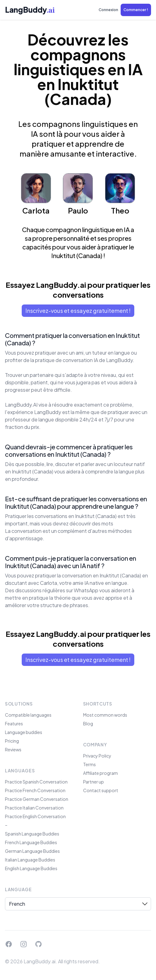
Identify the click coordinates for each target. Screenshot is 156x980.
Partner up (94, 782)
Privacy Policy (97, 756)
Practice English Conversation (35, 816)
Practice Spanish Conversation (36, 782)
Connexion (108, 10)
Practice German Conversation (37, 799)
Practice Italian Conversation (34, 808)
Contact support (101, 790)
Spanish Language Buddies (32, 834)
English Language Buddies (31, 868)
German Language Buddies (32, 851)
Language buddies (24, 732)
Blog (88, 723)
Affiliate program (100, 773)
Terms (89, 764)
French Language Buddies (31, 842)
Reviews (13, 749)
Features (14, 723)
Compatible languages (28, 715)
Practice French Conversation (35, 790)
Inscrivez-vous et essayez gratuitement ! (78, 311)
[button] (136, 10)
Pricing (12, 741)
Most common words (105, 715)
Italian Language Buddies (30, 860)
